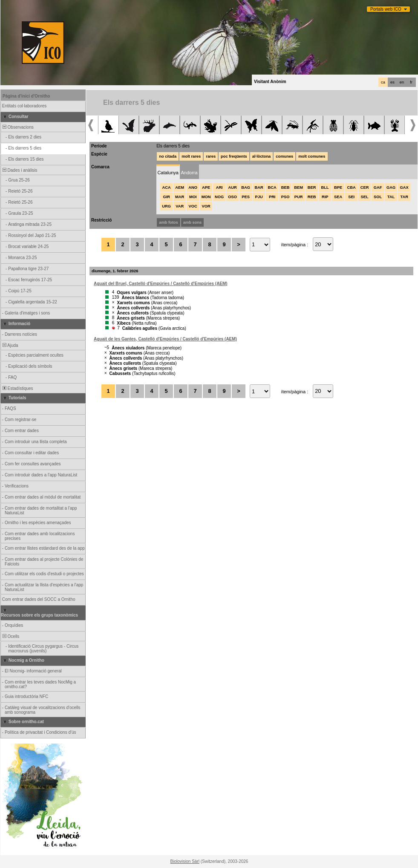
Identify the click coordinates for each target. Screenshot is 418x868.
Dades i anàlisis (19, 170)
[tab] (168, 172)
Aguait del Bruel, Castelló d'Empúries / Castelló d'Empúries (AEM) (161, 284)
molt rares (191, 156)
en (402, 82)
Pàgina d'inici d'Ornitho (26, 96)
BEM (298, 187)
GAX (404, 187)
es (392, 82)
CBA (352, 187)
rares (211, 156)
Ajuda (10, 345)
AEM (180, 187)
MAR (180, 197)
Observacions (17, 127)
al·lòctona (262, 156)
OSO (232, 197)
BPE (338, 187)
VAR (180, 206)
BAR (259, 187)
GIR (166, 197)
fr (411, 82)
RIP (325, 197)
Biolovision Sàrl (185, 861)
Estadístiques (17, 388)
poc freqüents (234, 156)
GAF (378, 187)
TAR (404, 197)
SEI (351, 197)
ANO (193, 187)
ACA (167, 187)
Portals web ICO (386, 9)
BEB (285, 187)
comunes (284, 156)
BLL (325, 187)
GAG (391, 187)
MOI (193, 197)
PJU (259, 197)
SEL (365, 197)
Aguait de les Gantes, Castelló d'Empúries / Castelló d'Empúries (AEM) (165, 339)
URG (166, 206)
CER (365, 187)
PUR (299, 197)
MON (206, 197)
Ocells (10, 636)
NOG (219, 197)
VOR (206, 206)
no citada (168, 156)
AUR (233, 187)
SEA (338, 197)
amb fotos (169, 222)
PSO (285, 197)
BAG (246, 187)
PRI (272, 197)
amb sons (193, 222)
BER (312, 187)
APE (206, 187)
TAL (391, 197)
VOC (193, 206)
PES (246, 197)
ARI (219, 187)
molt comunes (312, 156)
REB (312, 197)
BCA (272, 187)
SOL (378, 197)
